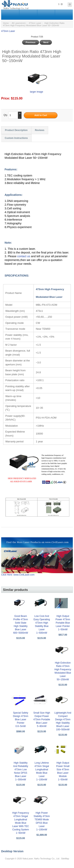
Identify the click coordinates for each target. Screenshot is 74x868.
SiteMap (65, 859)
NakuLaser (28, 859)
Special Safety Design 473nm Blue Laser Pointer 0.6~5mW (21, 719)
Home (6, 23)
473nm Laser (35, 23)
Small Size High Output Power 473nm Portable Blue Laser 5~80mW (42, 719)
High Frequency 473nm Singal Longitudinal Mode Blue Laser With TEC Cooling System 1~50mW (21, 823)
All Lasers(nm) (19, 23)
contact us (24, 256)
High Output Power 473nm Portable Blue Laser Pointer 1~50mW (63, 623)
